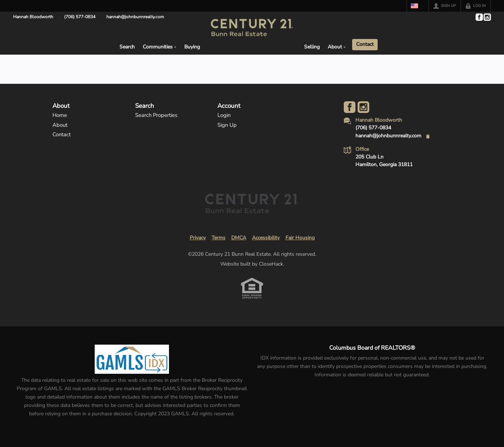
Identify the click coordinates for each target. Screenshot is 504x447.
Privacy (198, 238)
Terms (218, 238)
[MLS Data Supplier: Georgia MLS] (132, 359)
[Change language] (418, 6)
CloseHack (271, 264)
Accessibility (266, 238)
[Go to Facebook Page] (479, 17)
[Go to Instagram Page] (487, 17)
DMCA (239, 238)
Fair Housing (300, 238)
